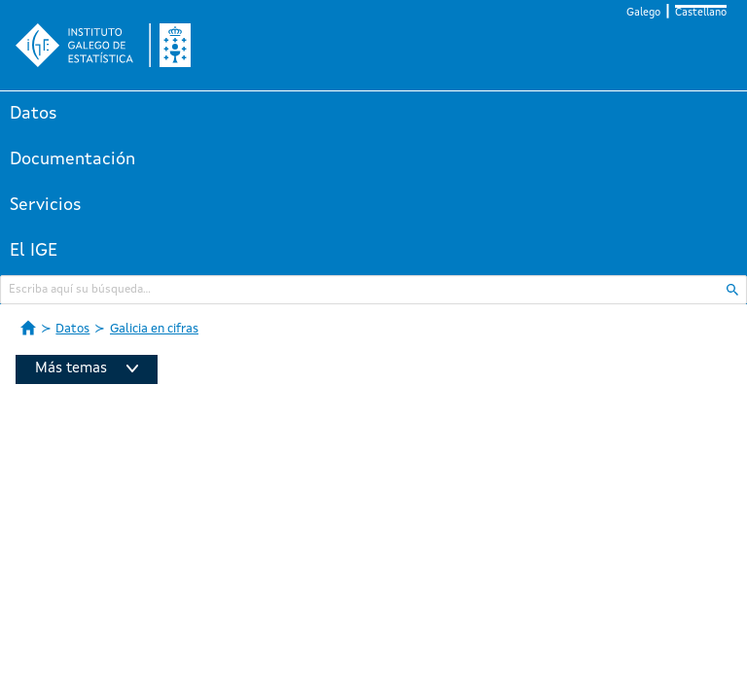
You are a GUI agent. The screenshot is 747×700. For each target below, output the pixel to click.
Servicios (46, 205)
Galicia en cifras (154, 329)
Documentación (72, 159)
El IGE (34, 251)
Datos (34, 114)
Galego (643, 13)
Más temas (87, 369)
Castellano (701, 13)
